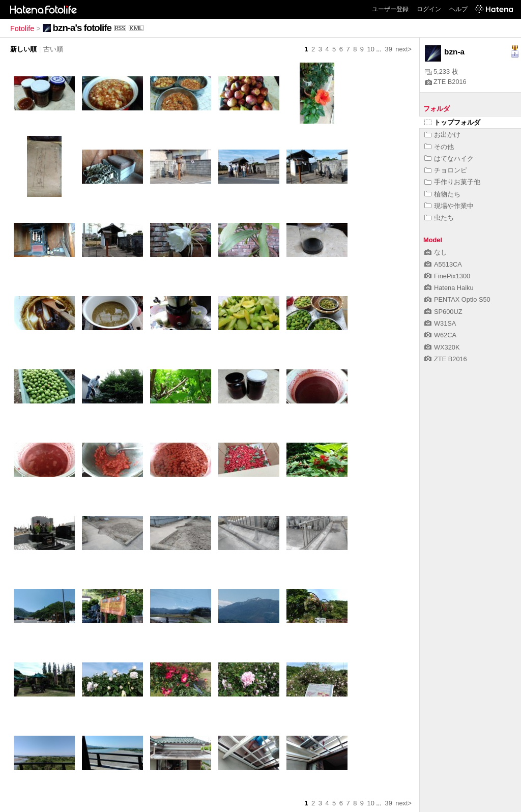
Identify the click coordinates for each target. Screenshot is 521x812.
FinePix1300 (447, 276)
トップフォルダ (452, 122)
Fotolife (22, 28)
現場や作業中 (449, 206)
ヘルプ (458, 9)
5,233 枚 (442, 71)
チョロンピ (446, 170)
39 (389, 49)
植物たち (442, 194)
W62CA (440, 335)
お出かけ (442, 135)
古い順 (53, 49)
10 (371, 49)
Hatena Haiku (449, 288)
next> (403, 49)
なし (436, 252)
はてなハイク (449, 158)
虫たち (439, 217)
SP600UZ (443, 312)
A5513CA (443, 264)
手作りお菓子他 (452, 182)
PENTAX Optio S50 (457, 299)
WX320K (442, 347)
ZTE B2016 (446, 82)
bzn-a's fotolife (82, 28)
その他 (439, 147)
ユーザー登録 (390, 9)
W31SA (440, 323)
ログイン (429, 9)
